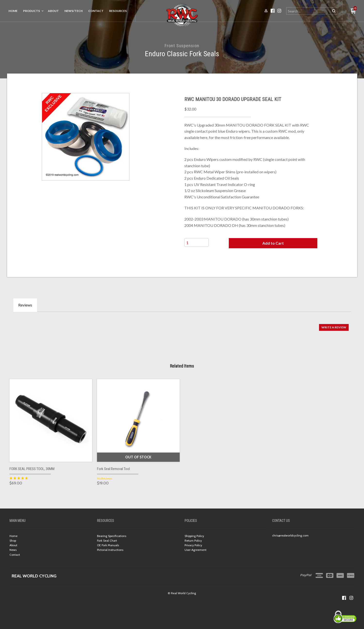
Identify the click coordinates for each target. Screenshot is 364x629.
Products (31, 11)
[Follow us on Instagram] (351, 598)
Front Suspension (182, 46)
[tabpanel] (182, 325)
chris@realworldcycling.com (290, 535)
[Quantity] (196, 242)
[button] (273, 243)
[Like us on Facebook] (344, 598)
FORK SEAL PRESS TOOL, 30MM (32, 469)
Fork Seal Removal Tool (113, 469)
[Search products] (309, 11)
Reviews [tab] (25, 305)
